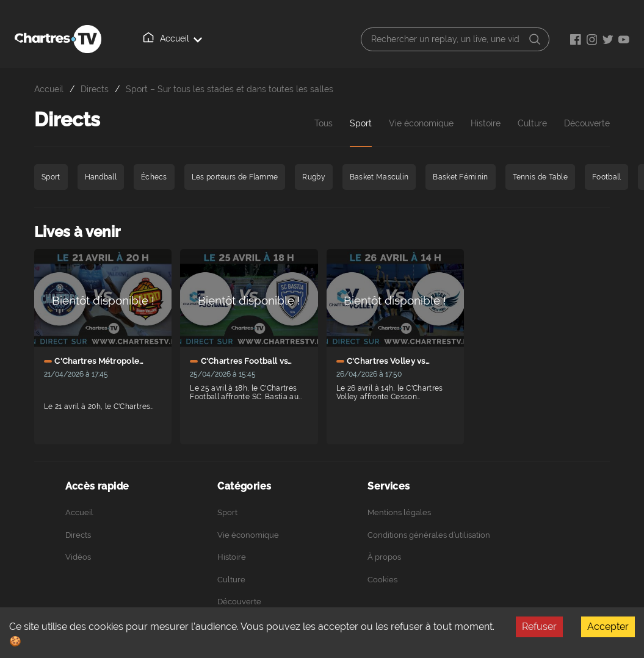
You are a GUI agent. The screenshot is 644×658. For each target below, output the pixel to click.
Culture (532, 123)
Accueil (173, 38)
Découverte (239, 602)
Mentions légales (399, 512)
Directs (95, 89)
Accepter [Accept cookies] (608, 627)
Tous (324, 123)
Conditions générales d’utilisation (429, 535)
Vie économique (421, 123)
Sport (361, 123)
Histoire (486, 123)
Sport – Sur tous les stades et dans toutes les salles (230, 89)
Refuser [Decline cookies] (539, 627)
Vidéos (78, 557)
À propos (384, 557)
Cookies (382, 580)
